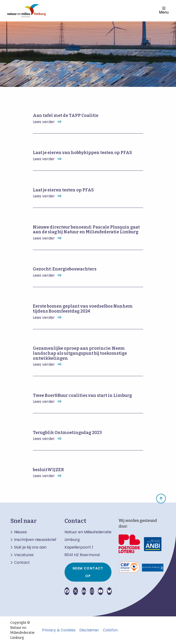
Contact (22, 563)
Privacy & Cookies (59, 630)
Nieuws (20, 532)
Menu (164, 10)
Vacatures (24, 555)
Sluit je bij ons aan (30, 547)
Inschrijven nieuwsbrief (35, 540)
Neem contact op (88, 572)
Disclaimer (89, 630)
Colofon (110, 630)
